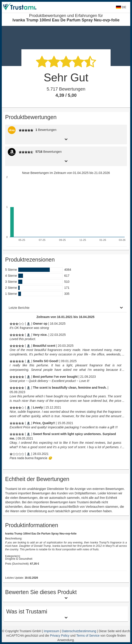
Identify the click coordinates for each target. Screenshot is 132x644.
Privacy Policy (60, 636)
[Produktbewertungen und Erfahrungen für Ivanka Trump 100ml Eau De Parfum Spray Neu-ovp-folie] (17, 324)
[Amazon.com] (28, 324)
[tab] (66, 139)
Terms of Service (88, 636)
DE (121, 7)
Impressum (52, 631)
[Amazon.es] (28, 454)
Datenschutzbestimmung (79, 631)
